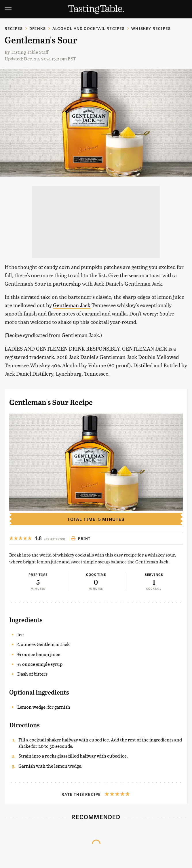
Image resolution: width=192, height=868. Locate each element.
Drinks (38, 28)
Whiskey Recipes (151, 28)
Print (81, 538)
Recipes (14, 28)
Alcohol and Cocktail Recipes (89, 28)
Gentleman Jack (72, 305)
